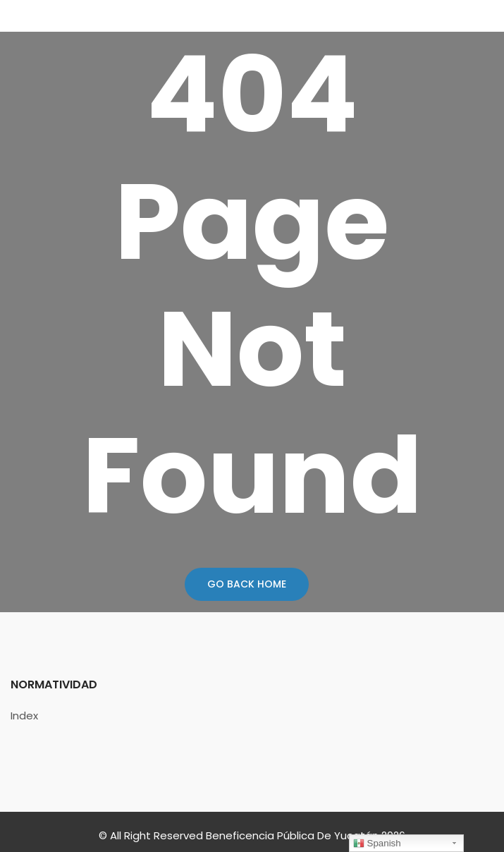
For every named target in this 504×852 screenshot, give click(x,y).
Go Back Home (247, 584)
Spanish (377, 844)
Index (24, 716)
